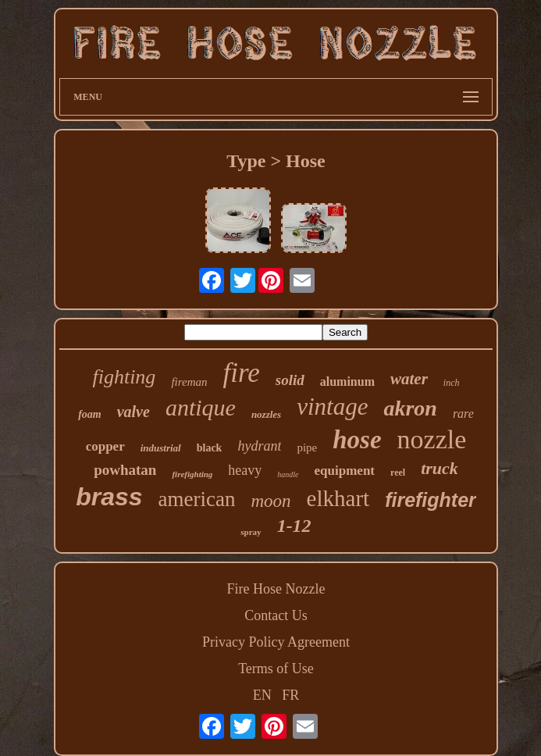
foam (90, 414)
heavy (245, 470)
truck (440, 468)
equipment (345, 471)
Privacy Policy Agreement (276, 642)
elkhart (338, 498)
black (210, 448)
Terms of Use (276, 669)
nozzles (266, 414)
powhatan (125, 470)
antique (201, 407)
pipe (307, 448)
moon (270, 501)
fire (241, 373)
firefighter (431, 500)
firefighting (192, 474)
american (197, 499)
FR (290, 695)
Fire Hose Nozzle (276, 589)
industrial (161, 448)
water (409, 379)
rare (463, 414)
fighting (124, 377)
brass (109, 497)
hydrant (259, 446)
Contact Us (276, 615)
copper (105, 446)
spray (251, 532)
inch (452, 383)
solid (290, 380)
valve (133, 412)
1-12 (294, 526)
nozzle (432, 439)
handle (288, 474)
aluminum (347, 382)
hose (357, 440)
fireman (189, 382)
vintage (332, 407)
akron (410, 408)
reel (398, 472)
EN (262, 695)
